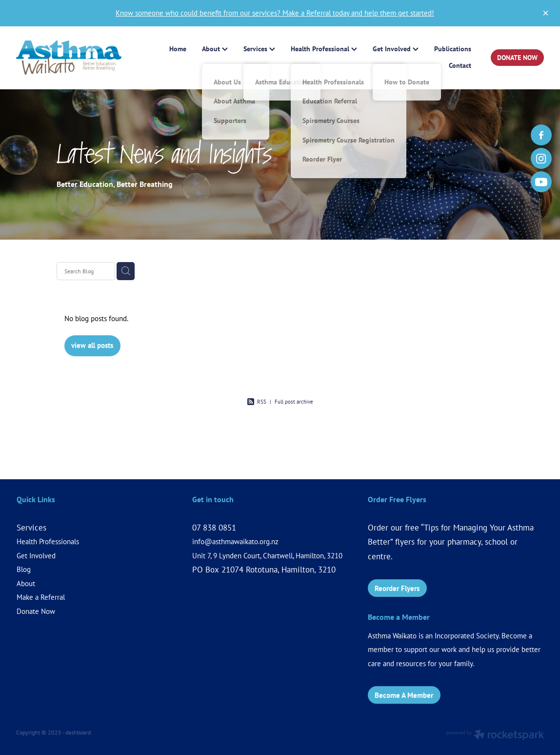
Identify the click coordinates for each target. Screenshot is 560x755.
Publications (453, 49)
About (26, 583)
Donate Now (36, 611)
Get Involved (36, 556)
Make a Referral (41, 597)
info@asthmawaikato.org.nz (235, 541)
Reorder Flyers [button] (397, 588)
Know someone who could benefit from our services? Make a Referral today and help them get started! (275, 13)
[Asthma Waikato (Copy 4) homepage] (69, 58)
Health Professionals (48, 541)
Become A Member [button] (404, 695)
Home (178, 49)
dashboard (78, 732)
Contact (460, 65)
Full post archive (294, 402)
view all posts (92, 345)
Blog (24, 569)
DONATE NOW (517, 58)
